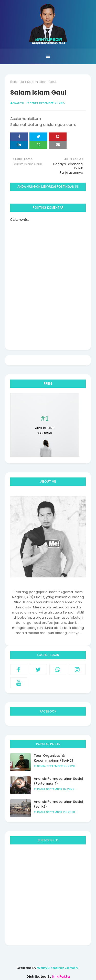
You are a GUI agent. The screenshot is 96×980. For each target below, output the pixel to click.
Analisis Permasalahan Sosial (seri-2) (58, 804)
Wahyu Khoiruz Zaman (58, 968)
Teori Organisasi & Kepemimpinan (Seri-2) (54, 758)
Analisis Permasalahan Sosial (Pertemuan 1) (58, 781)
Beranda (17, 82)
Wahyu (19, 103)
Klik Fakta (61, 977)
